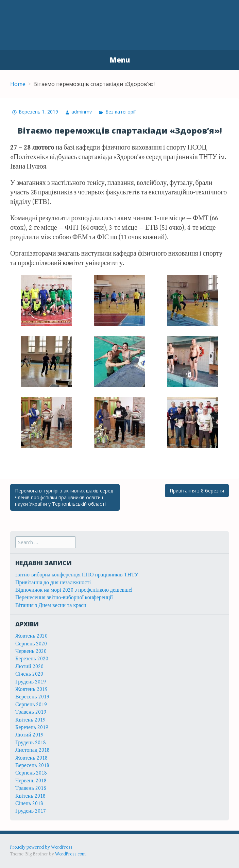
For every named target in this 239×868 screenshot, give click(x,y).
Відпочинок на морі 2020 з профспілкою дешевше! (74, 590)
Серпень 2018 (31, 773)
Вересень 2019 (32, 697)
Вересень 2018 (32, 766)
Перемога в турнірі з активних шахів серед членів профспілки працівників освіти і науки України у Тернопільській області (64, 497)
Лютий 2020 (29, 667)
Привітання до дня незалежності (53, 583)
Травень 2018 (31, 788)
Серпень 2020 (31, 644)
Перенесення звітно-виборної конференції (64, 598)
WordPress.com (70, 854)
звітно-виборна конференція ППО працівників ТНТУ (77, 575)
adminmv (82, 112)
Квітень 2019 (30, 720)
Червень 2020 (31, 651)
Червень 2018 (31, 781)
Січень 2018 (29, 804)
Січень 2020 (29, 674)
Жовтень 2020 (31, 636)
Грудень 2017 (31, 811)
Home (18, 84)
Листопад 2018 (32, 750)
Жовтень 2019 (31, 689)
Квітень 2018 (30, 796)
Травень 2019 (31, 712)
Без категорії (121, 112)
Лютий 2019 (29, 735)
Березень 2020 (32, 659)
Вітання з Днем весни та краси (51, 605)
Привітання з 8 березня (197, 491)
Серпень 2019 (31, 705)
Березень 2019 (32, 727)
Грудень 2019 (31, 682)
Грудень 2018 (31, 743)
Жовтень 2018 (31, 758)
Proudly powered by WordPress (41, 847)
